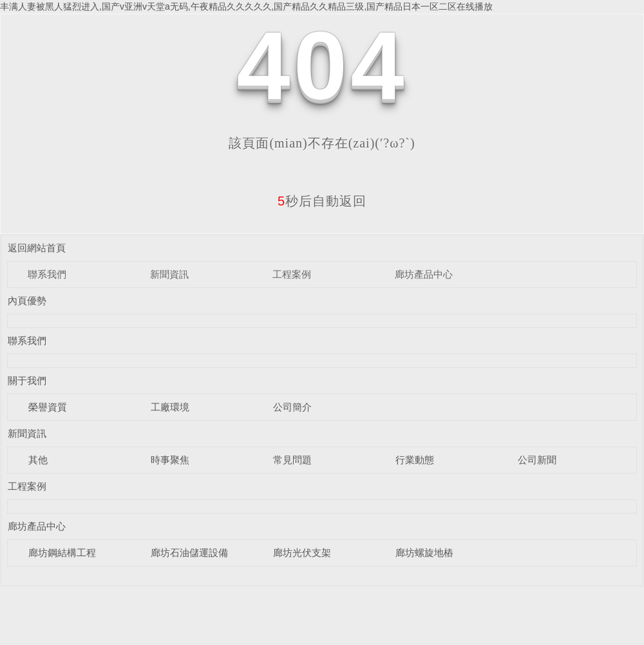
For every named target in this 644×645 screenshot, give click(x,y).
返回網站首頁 (37, 248)
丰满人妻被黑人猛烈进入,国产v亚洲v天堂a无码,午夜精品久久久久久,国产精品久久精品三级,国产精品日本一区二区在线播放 (246, 6)
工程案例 (292, 274)
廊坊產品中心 (424, 274)
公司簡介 (292, 407)
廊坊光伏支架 (302, 553)
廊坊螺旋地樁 (424, 553)
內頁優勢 (27, 301)
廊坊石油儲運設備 (189, 553)
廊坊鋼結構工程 (62, 553)
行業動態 (415, 460)
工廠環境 (170, 407)
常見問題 (292, 460)
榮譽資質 (48, 407)
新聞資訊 (169, 274)
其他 (38, 460)
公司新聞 (537, 460)
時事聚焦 (170, 460)
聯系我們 (47, 274)
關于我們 (27, 380)
